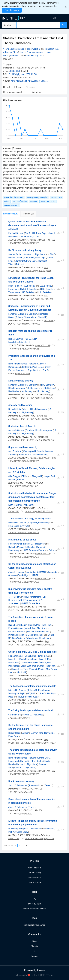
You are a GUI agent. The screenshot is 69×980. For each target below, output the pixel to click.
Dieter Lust (13, 635)
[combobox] (38, 25)
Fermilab (30, 430)
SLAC (52, 254)
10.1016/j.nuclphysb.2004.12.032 (40, 610)
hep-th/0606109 (43, 700)
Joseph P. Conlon (16, 572)
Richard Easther (16, 339)
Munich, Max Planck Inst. (40, 625)
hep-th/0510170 (43, 676)
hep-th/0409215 (43, 579)
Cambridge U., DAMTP (36, 572)
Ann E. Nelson (15, 451)
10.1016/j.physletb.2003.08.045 (40, 440)
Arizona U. (28, 505)
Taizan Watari (15, 292)
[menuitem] (54, 18)
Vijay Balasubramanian (14, 49)
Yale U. (28, 339)
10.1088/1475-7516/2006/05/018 (24, 349)
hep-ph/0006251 (43, 458)
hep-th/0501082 (23, 374)
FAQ (34, 899)
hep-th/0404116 (43, 554)
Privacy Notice (34, 878)
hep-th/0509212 (23, 718)
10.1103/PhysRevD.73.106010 (39, 511)
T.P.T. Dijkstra (15, 597)
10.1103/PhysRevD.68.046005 (39, 271)
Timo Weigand (19, 638)
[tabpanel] (34, 534)
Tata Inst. (20, 264)
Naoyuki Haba (15, 409)
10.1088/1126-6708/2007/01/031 (24, 703)
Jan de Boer (25, 52)
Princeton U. (25, 342)
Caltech (19, 317)
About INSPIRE (34, 868)
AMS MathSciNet (19, 81)
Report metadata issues (34, 909)
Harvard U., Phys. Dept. (33, 715)
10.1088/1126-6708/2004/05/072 (24, 557)
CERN (25, 476)
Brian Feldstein (15, 286)
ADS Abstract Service (38, 81)
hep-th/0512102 (43, 345)
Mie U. (26, 409)
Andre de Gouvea (16, 430)
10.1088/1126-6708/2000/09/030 (24, 461)
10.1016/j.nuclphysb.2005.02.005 (40, 645)
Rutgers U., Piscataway (38, 523)
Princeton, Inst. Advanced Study (33, 455)
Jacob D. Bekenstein (18, 785)
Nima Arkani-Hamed (18, 364)
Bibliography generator (34, 925)
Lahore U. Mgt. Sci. (34, 55)
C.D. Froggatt (14, 476)
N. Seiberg (13, 829)
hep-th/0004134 (43, 240)
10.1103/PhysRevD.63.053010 (39, 419)
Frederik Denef (15, 544)
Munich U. (13, 659)
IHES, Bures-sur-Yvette (19, 526)
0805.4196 (15, 71)
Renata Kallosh (15, 258)
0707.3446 (49, 320)
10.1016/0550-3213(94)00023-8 (40, 839)
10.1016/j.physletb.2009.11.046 (22, 74)
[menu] (53, 18)
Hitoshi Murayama (17, 388)
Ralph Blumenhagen (18, 625)
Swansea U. (15, 55)
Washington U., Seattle (33, 451)
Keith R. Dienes (15, 505)
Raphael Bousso (16, 233)
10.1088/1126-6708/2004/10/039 (24, 582)
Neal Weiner (14, 391)
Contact (35, 956)
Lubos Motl (14, 761)
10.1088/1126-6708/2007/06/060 (24, 774)
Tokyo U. (42, 317)
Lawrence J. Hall (16, 289)
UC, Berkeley (29, 286)
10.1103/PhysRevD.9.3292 (20, 814)
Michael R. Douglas (17, 523)
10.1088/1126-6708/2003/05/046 (24, 533)
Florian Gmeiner (16, 628)
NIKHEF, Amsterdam (31, 597)
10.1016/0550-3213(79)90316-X (23, 486)
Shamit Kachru (15, 254)
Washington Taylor (17, 693)
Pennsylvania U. (33, 49)
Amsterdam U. (39, 52)
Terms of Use (35, 882)
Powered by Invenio (34, 970)
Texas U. (49, 785)
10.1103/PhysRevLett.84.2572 (39, 398)
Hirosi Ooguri (14, 733)
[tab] (12, 214)
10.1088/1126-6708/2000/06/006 (24, 243)
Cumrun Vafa (14, 715)
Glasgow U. (37, 476)
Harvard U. (33, 364)
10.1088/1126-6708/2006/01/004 (24, 679)
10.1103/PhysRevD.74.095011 (39, 299)
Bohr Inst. (21, 480)
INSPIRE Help (34, 904)
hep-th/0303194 (43, 529)
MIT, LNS (31, 693)
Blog (34, 941)
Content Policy (34, 873)
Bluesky (34, 946)
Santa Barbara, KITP (29, 237)
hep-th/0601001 (43, 771)
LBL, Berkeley (46, 286)
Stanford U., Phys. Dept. (36, 233)
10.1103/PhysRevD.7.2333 (20, 792)
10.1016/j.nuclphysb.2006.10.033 (40, 743)
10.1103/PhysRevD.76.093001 (26, 324)
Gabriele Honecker (17, 632)
